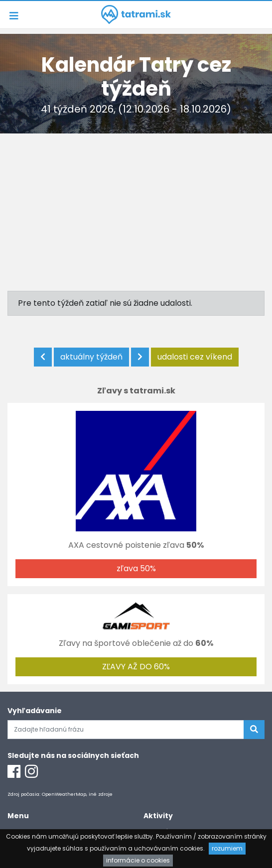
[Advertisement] (136, 208)
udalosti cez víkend (195, 357)
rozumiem (227, 848)
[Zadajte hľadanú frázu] (126, 730)
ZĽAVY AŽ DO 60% (136, 667)
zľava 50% (136, 568)
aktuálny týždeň (91, 357)
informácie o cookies (138, 860)
